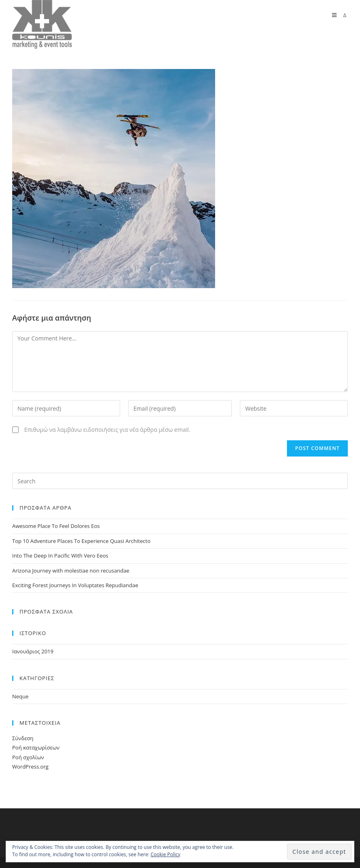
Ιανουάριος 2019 (33, 651)
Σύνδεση (23, 738)
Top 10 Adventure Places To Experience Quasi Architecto (81, 541)
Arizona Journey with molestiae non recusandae (71, 571)
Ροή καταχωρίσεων (36, 747)
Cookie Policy (165, 854)
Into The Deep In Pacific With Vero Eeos (60, 556)
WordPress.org (30, 767)
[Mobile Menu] (340, 15)
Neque (20, 696)
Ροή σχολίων (28, 757)
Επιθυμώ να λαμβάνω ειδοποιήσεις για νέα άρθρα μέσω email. (107, 430)
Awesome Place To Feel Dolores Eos (56, 526)
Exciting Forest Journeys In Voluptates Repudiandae (75, 585)
